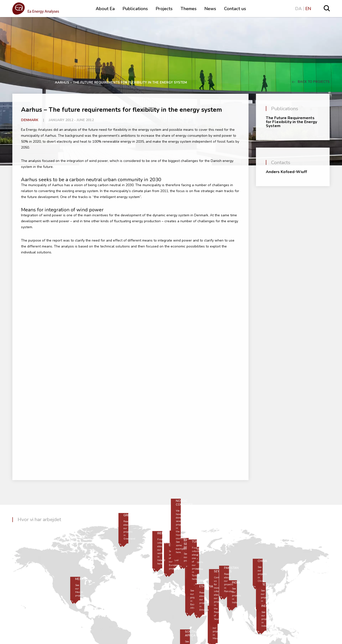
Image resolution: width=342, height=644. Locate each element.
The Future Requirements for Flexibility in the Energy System (291, 122)
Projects (164, 9)
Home (23, 83)
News (210, 9)
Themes (189, 9)
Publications (135, 9)
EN (308, 9)
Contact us (235, 9)
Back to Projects (311, 82)
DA (298, 9)
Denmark (30, 120)
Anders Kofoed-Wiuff (286, 172)
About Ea (105, 9)
